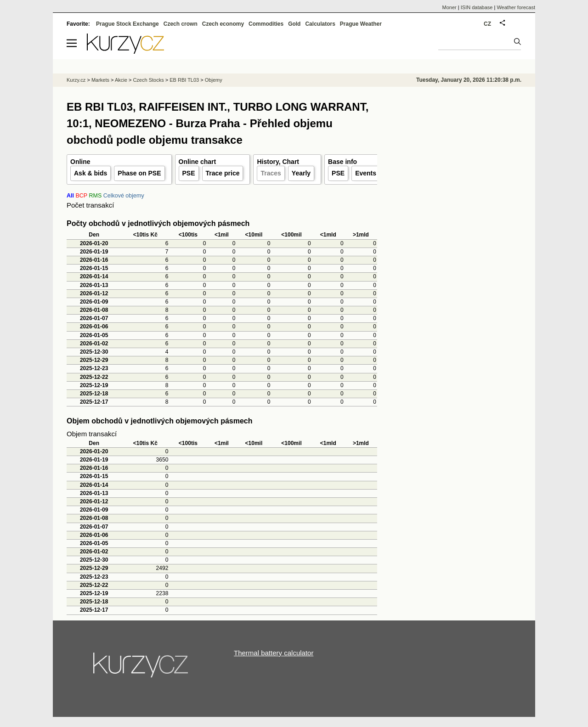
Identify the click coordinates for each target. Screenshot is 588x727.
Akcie (121, 80)
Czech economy (223, 24)
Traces (271, 173)
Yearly (301, 173)
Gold (294, 24)
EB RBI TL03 (184, 80)
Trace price (223, 173)
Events (366, 173)
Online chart (198, 162)
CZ (487, 24)
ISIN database (477, 7)
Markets (100, 80)
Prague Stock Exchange (127, 24)
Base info (342, 162)
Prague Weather (361, 24)
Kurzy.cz (76, 80)
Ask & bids (90, 173)
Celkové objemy (124, 196)
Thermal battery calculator (274, 653)
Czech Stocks (148, 80)
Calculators (320, 24)
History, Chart (278, 162)
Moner (449, 7)
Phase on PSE (139, 173)
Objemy (214, 80)
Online (80, 162)
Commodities (266, 24)
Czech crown (181, 24)
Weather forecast (516, 7)
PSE (189, 173)
